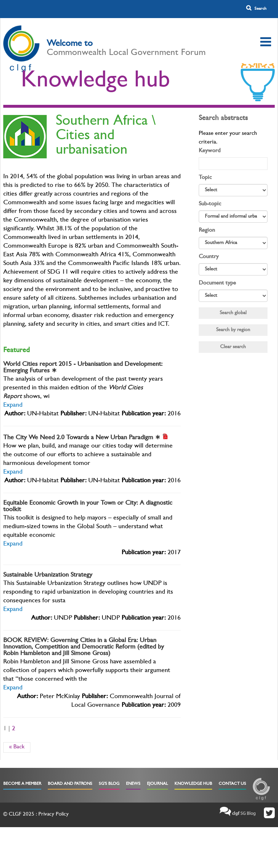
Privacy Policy (54, 815)
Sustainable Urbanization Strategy (48, 576)
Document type (217, 283)
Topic (205, 178)
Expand (13, 406)
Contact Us (232, 784)
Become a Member (22, 784)
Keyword (210, 151)
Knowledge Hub (193, 784)
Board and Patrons (70, 784)
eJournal (157, 784)
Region (207, 231)
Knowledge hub (96, 82)
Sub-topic (210, 204)
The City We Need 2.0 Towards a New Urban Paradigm (82, 438)
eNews (133, 784)
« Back (17, 747)
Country (209, 257)
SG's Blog (109, 784)
